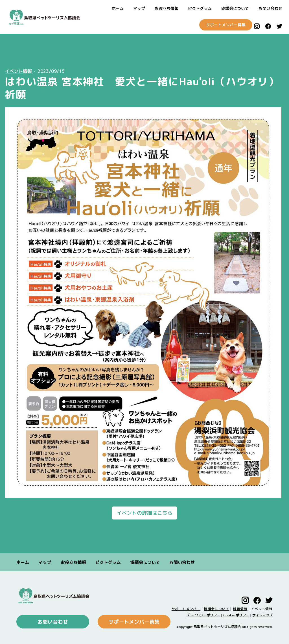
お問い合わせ (270, 8)
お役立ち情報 (167, 8)
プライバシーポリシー (203, 615)
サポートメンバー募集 (222, 25)
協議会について (235, 8)
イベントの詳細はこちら (144, 513)
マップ (139, 8)
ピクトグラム (200, 8)
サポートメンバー (186, 609)
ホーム (118, 8)
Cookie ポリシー (236, 615)
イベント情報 (19, 71)
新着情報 (240, 609)
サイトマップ (262, 615)
